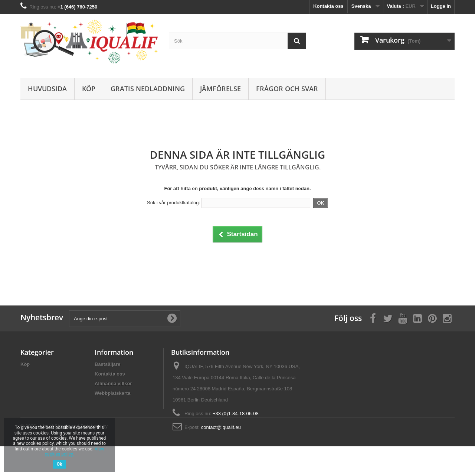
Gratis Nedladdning (148, 89)
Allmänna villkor (113, 384)
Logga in (441, 6)
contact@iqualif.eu (221, 427)
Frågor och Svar (287, 89)
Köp (89, 89)
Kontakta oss (328, 6)
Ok (60, 464)
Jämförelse (220, 89)
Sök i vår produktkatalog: (173, 203)
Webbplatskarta (113, 393)
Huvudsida (47, 89)
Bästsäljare (107, 364)
